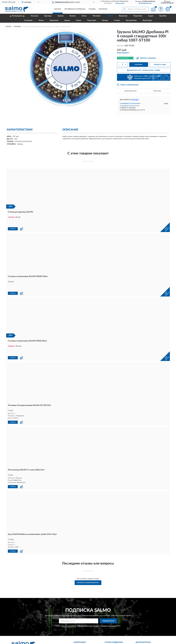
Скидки (140, 630)
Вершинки (123, 16)
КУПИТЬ (13, 221)
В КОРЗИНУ (139, 65)
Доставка (78, 624)
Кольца (105, 20)
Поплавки (97, 16)
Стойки (117, 20)
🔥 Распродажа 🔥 (17, 16)
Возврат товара (81, 630)
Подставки (92, 20)
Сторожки (28, 20)
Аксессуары (147, 20)
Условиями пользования (108, 603)
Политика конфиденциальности (149, 634)
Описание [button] (157, 91)
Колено (73, 16)
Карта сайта (110, 627)
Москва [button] (135, 100)
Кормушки (54, 20)
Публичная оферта (113, 630)
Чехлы (41, 20)
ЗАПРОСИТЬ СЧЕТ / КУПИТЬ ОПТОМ (144, 70)
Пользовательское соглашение (117, 634)
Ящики (67, 20)
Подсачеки (138, 16)
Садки (151, 16)
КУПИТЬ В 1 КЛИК (160, 65)
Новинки (140, 627)
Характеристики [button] (130, 91)
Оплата (78, 627)
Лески (84, 16)
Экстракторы (131, 20)
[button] (145, 3)
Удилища (48, 16)
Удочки (61, 16)
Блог (139, 624)
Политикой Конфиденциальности (88, 603)
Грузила (110, 16)
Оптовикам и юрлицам (75, 9)
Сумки (79, 20)
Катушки (35, 16)
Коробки (163, 16)
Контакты (103, 9)
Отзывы (92, 9)
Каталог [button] (58, 9)
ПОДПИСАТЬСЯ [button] (108, 598)
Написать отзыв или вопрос (88, 560)
